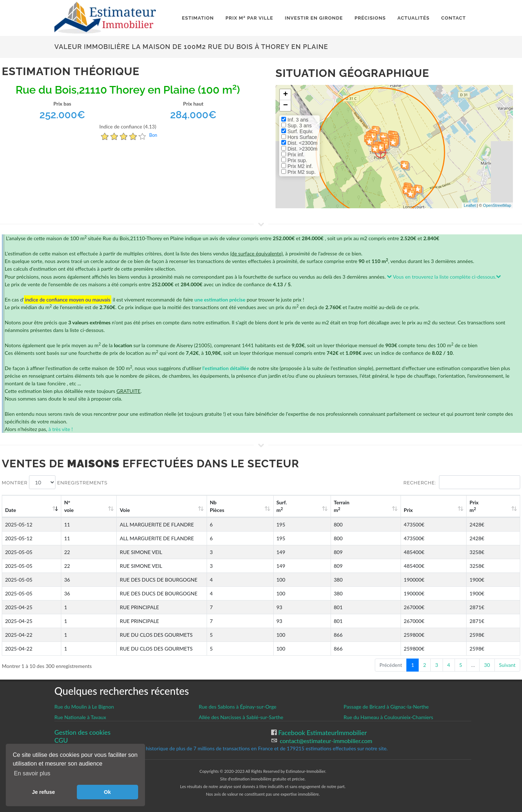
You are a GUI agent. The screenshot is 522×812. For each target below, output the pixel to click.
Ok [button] (107, 792)
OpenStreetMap (497, 205)
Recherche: (462, 482)
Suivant (507, 665)
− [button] (285, 106)
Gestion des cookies (82, 732)
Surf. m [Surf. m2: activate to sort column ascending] (334, 506)
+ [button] (285, 95)
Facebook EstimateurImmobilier (322, 733)
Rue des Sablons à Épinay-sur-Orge (237, 707)
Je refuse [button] (43, 792)
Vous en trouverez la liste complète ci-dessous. (444, 277)
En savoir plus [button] (32, 773)
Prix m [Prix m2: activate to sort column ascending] (485, 506)
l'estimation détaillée (226, 368)
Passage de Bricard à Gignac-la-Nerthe (386, 707)
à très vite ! (60, 429)
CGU (61, 740)
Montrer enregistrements (55, 482)
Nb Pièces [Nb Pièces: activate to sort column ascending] (283, 506)
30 (487, 665)
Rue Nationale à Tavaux (80, 717)
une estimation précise (220, 300)
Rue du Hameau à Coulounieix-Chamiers (388, 717)
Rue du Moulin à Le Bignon (84, 707)
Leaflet (470, 205)
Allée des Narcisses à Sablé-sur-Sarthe (241, 717)
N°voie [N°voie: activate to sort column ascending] (71, 506)
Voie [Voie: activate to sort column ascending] (116, 510)
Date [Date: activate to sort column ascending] (11, 510)
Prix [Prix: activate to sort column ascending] (434, 510)
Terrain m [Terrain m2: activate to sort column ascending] (382, 506)
